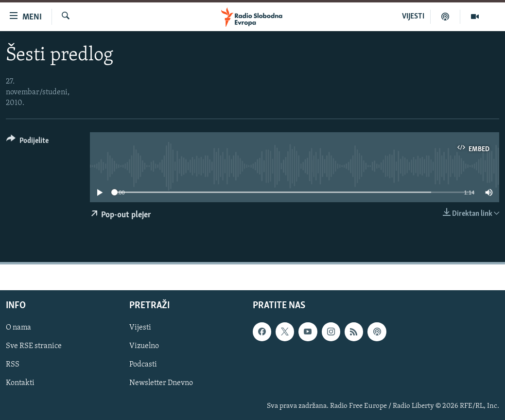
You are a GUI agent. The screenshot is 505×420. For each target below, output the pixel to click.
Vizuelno (144, 347)
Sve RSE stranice (34, 347)
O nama (18, 328)
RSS (13, 365)
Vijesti (140, 328)
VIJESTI (413, 17)
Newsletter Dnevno (161, 384)
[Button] (27, 142)
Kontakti (20, 384)
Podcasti (143, 365)
